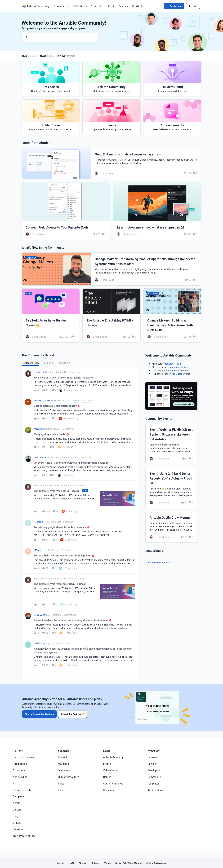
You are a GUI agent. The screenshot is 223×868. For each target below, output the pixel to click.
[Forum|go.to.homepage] (36, 6)
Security (61, 863)
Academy (124, 6)
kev (36, 486)
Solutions (63, 751)
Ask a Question (178, 374)
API (72, 863)
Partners (152, 757)
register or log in (173, 364)
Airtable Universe (157, 790)
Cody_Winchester (43, 615)
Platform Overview (23, 757)
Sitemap (83, 863)
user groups (173, 370)
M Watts (38, 550)
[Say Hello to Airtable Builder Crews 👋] (51, 315)
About (16, 803)
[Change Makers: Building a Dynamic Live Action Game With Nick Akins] (172, 315)
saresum (38, 429)
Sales (61, 784)
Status (17, 823)
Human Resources (69, 777)
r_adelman (39, 372)
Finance (63, 790)
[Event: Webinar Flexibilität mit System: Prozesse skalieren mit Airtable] (171, 444)
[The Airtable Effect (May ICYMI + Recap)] (112, 315)
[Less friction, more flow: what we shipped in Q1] (157, 211)
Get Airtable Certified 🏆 (73, 714)
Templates (153, 784)
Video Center (110, 770)
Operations (64, 770)
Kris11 (37, 643)
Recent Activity (30, 363)
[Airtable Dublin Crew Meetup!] (171, 527)
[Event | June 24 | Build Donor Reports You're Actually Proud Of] (171, 488)
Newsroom (19, 829)
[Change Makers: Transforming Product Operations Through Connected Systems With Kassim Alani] (111, 269)
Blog (15, 816)
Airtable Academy (113, 757)
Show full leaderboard (158, 563)
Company (18, 796)
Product (63, 757)
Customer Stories (113, 784)
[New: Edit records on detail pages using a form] (111, 163)
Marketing (64, 764)
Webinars (108, 790)
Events (112, 6)
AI (14, 784)
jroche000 (39, 522)
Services (152, 764)
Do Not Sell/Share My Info (128, 863)
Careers (17, 810)
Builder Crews (80, 6)
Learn (106, 751)
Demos (107, 777)
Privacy (96, 863)
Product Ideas (97, 6)
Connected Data (22, 790)
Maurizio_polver (42, 400)
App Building (20, 777)
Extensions (19, 770)
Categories (48, 363)
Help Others (63, 363)
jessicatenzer (41, 457)
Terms (107, 863)
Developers (154, 770)
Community (154, 777)
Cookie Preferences (156, 863)
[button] (174, 6)
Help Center (138, 6)
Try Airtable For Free (24, 836)
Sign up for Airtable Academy (39, 714)
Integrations (20, 764)
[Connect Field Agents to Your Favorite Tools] (66, 211)
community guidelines (179, 367)
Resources (154, 751)
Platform (18, 751)
